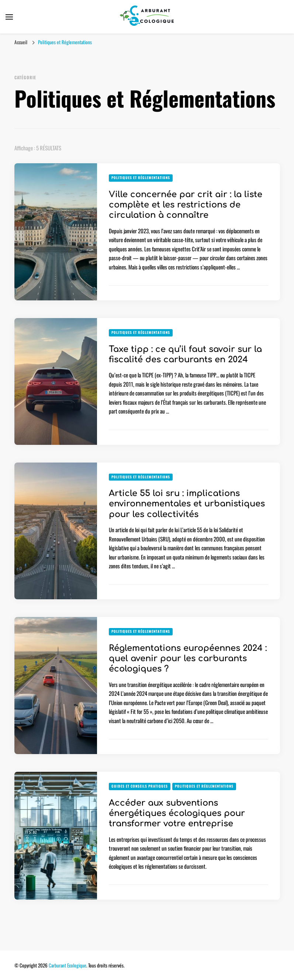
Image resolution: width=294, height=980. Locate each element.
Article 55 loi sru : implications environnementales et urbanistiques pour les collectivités (187, 504)
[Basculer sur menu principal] (9, 17)
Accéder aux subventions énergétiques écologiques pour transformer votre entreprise (177, 813)
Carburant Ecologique (68, 965)
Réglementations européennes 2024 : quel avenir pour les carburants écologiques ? (188, 659)
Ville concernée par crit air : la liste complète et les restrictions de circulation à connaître (186, 205)
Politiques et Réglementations (141, 178)
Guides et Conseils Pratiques (140, 786)
